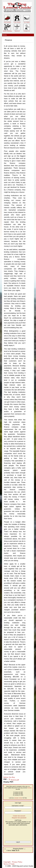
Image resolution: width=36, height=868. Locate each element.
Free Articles (17, 22)
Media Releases (8, 31)
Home (5, 35)
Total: (14, 850)
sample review (18, 798)
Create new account (19, 816)
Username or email (18, 806)
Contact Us (27, 31)
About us (17, 31)
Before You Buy (9, 777)
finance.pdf (15, 780)
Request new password (19, 818)
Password (18, 811)
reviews (29, 788)
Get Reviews (7, 22)
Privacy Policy (17, 862)
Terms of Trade (9, 864)
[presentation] (12, 833)
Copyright (7, 862)
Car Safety (27, 22)
